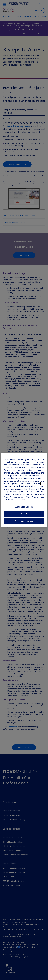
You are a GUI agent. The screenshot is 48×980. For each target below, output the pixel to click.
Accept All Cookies (24, 521)
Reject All (24, 514)
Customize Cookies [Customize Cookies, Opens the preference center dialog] (24, 507)
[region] (24, 490)
